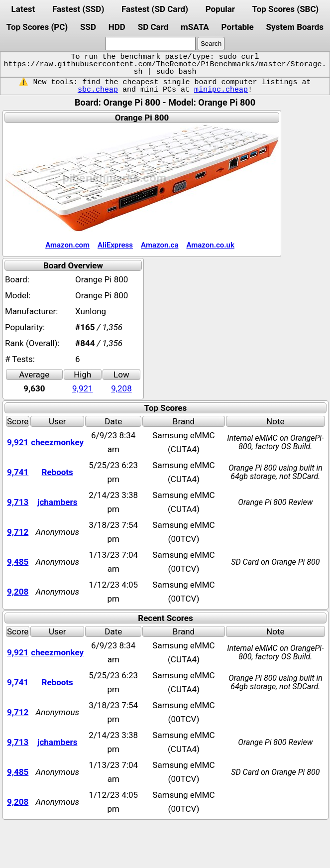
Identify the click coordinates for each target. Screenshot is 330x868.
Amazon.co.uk (210, 245)
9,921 (83, 388)
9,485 (18, 562)
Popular (220, 9)
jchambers (57, 502)
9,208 (121, 388)
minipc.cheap (221, 90)
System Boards (295, 27)
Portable (238, 27)
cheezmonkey (57, 442)
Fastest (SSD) (78, 9)
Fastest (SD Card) (155, 9)
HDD (117, 27)
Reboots (57, 472)
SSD (88, 27)
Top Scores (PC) (37, 27)
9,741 (18, 472)
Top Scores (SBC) (286, 9)
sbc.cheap (98, 90)
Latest (23, 9)
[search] (151, 44)
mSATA (195, 27)
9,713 (18, 502)
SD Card (153, 27)
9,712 (18, 532)
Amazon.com (67, 245)
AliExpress (115, 245)
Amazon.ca (160, 245)
